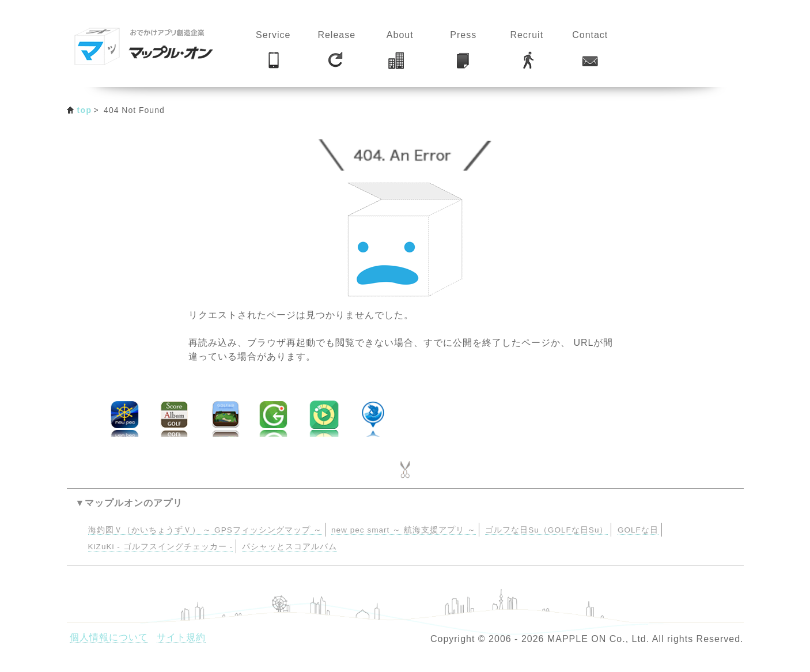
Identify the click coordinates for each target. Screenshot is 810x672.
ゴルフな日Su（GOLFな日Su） (546, 530)
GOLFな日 (638, 530)
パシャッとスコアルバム (289, 547)
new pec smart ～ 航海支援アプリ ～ (404, 530)
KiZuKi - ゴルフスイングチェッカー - (160, 547)
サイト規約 (181, 637)
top (85, 110)
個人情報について (109, 637)
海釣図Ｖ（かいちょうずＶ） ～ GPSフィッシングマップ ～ (205, 530)
